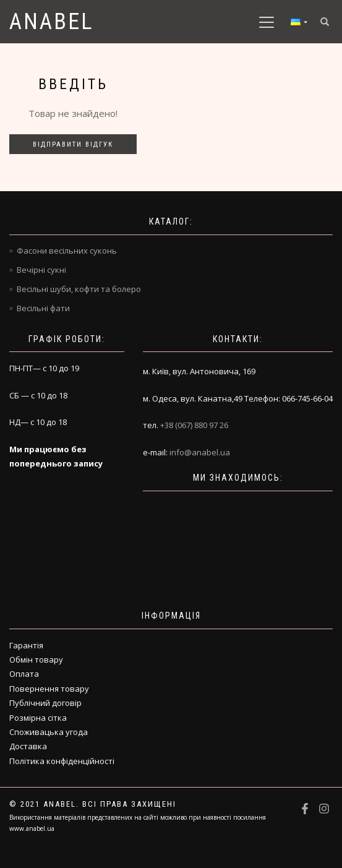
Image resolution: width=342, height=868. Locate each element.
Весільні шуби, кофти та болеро (79, 289)
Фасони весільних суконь (67, 251)
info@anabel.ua (200, 452)
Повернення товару (49, 689)
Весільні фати (43, 308)
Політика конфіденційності (62, 761)
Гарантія (26, 645)
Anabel (52, 22)
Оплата (24, 674)
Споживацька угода (49, 732)
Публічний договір (45, 703)
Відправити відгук (73, 144)
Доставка (28, 746)
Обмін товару (36, 660)
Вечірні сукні (41, 270)
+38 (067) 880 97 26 (194, 425)
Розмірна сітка (38, 718)
